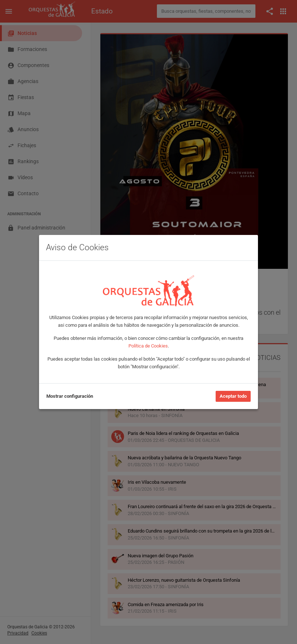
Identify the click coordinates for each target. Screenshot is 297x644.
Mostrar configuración (70, 396)
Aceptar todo (233, 396)
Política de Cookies (148, 346)
